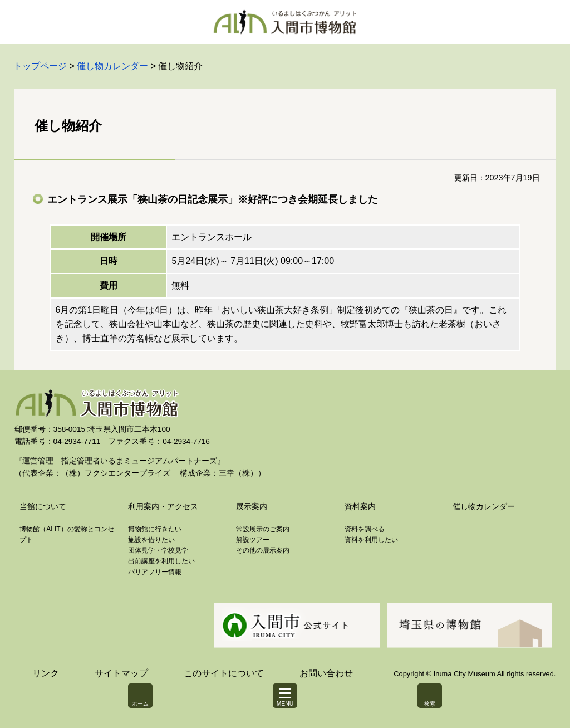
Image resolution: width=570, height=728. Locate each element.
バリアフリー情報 (155, 572)
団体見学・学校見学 (158, 550)
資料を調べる (365, 529)
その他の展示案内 (263, 550)
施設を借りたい (151, 540)
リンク (46, 673)
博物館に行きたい (155, 529)
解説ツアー (253, 540)
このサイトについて (224, 673)
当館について (43, 506)
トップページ (40, 66)
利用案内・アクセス (163, 506)
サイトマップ (121, 673)
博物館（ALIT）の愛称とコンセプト (67, 534)
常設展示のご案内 (263, 529)
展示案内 (252, 506)
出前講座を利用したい (161, 561)
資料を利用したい (371, 540)
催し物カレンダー (112, 66)
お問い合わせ (326, 673)
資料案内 (360, 506)
